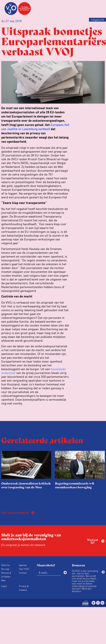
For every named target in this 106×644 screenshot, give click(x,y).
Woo (3, 580)
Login (4, 586)
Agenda (23, 565)
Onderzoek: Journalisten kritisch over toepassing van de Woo (26, 485)
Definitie (6, 565)
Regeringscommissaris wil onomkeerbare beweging (74, 485)
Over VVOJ (24, 569)
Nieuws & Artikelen (6, 575)
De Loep (5, 569)
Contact (23, 573)
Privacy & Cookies (24, 588)
